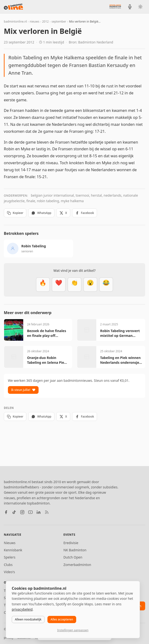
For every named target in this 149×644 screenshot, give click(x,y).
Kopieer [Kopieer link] (15, 213)
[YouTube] (30, 512)
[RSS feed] (47, 512)
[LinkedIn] (39, 512)
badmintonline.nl (15, 21)
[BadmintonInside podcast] (130, 7)
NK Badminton (75, 550)
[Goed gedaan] (74, 285)
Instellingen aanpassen (73, 630)
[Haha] (106, 285)
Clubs (8, 565)
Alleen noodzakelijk (28, 619)
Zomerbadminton (77, 565)
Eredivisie (71, 543)
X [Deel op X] (63, 213)
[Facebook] (6, 512)
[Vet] (43, 285)
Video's (9, 572)
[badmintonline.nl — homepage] (13, 7)
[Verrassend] (90, 285)
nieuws (34, 21)
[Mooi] (59, 285)
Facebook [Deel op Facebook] (85, 213)
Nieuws (10, 543)
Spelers (10, 557)
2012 (45, 21)
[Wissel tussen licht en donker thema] (140, 7)
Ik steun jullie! (23, 390)
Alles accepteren (62, 619)
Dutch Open (73, 557)
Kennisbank (13, 550)
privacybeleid (22, 609)
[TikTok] (14, 512)
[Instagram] (22, 512)
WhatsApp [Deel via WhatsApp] (41, 213)
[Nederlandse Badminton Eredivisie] (115, 6)
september (59, 21)
